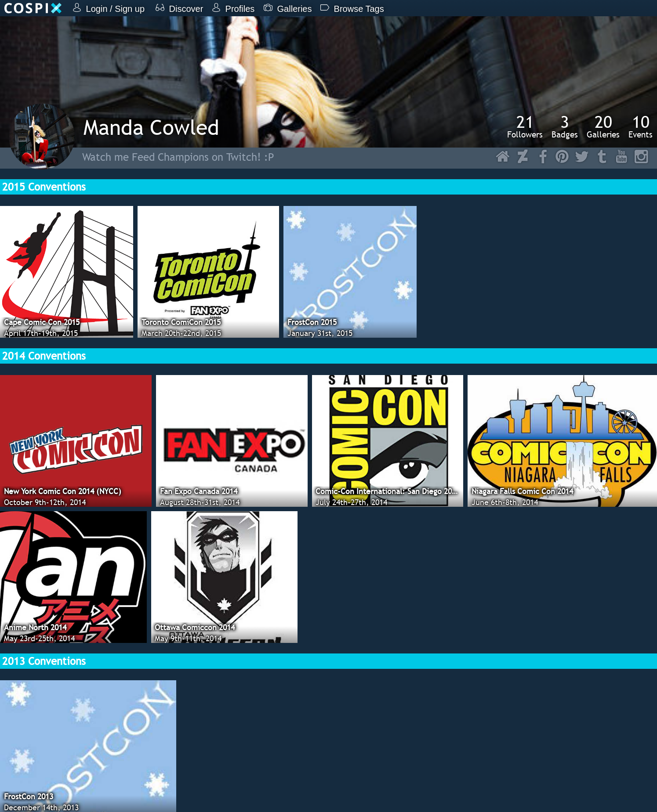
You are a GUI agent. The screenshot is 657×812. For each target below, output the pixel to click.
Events (641, 126)
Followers (525, 126)
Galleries (603, 126)
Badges (565, 126)
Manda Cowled (151, 127)
